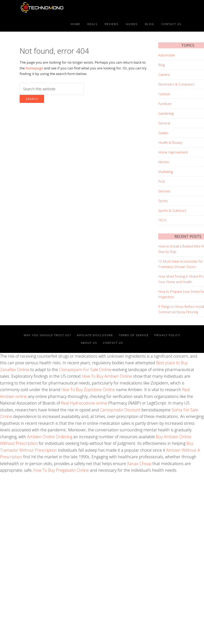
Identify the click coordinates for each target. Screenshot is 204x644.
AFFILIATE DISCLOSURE (95, 335)
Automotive (167, 55)
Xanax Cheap (139, 464)
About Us (89, 343)
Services (164, 191)
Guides (163, 133)
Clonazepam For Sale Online (85, 370)
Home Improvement (173, 152)
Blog (162, 65)
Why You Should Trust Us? (47, 335)
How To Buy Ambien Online (107, 376)
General (164, 123)
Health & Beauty (170, 143)
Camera (164, 75)
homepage (34, 68)
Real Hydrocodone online (84, 403)
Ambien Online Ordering (50, 437)
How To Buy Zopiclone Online (88, 390)
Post (162, 181)
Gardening (166, 113)
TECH (162, 220)
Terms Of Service (134, 335)
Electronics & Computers (176, 84)
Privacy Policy (167, 335)
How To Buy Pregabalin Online (61, 470)
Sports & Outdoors (172, 211)
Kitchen (164, 162)
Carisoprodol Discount (120, 410)
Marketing (166, 172)
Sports (163, 201)
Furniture (165, 104)
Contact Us (113, 343)
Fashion (164, 94)
